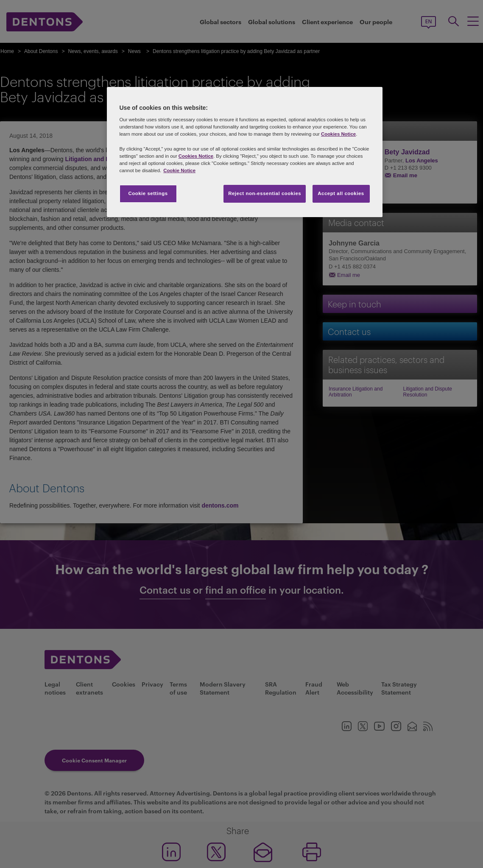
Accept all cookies (341, 193)
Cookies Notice (338, 134)
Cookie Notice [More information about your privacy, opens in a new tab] (179, 170)
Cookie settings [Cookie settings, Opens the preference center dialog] (148, 193)
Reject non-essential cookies (265, 193)
